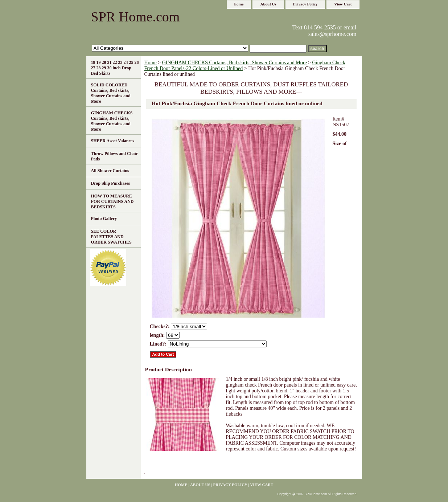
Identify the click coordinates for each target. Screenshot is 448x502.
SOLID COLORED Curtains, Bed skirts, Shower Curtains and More (111, 93)
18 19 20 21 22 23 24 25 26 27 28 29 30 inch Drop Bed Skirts (115, 68)
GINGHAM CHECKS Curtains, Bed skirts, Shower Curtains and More (235, 63)
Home (151, 63)
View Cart (343, 4)
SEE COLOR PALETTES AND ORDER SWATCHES (111, 237)
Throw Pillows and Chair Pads (114, 156)
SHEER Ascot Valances (113, 141)
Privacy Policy (305, 4)
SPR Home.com (135, 17)
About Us (268, 4)
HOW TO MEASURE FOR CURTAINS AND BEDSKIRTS (112, 201)
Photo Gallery (104, 219)
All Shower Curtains (110, 171)
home (239, 4)
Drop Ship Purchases (111, 183)
